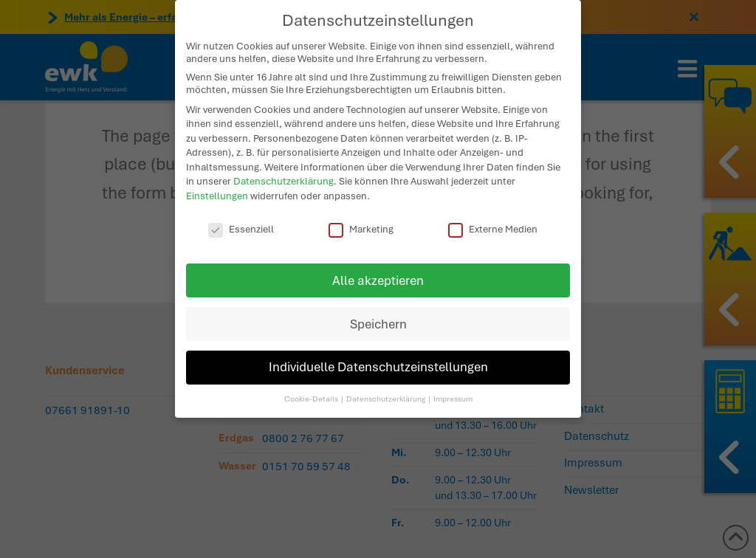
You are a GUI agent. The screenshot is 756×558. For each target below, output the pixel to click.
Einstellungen (217, 192)
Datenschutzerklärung (283, 178)
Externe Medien (493, 225)
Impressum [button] (453, 395)
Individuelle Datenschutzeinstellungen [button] (378, 364)
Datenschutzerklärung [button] (386, 395)
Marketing (361, 225)
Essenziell (241, 225)
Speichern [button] (378, 320)
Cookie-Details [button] (312, 395)
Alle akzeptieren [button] (378, 276)
